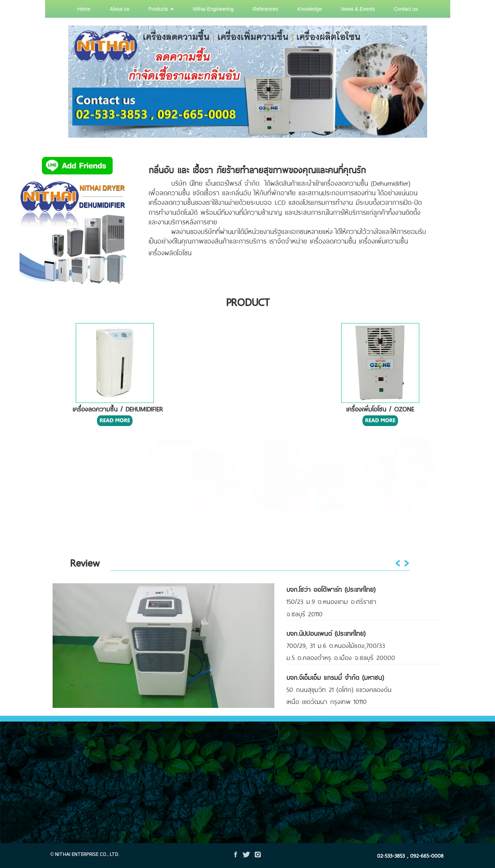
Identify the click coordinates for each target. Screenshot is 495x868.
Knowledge (310, 9)
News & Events (358, 9)
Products (161, 9)
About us (120, 9)
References (265, 9)
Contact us (406, 9)
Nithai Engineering (213, 9)
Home (84, 9)
